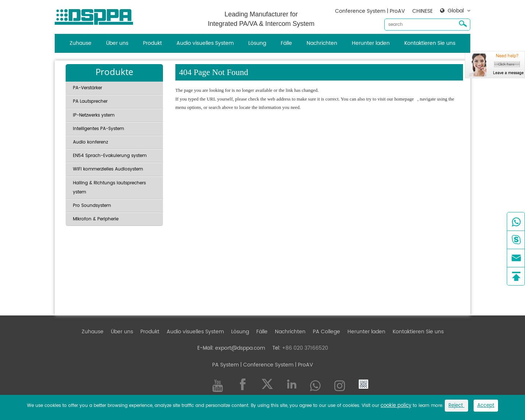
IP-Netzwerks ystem (94, 115)
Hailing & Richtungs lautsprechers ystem (109, 188)
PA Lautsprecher (90, 101)
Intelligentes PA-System (98, 129)
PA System (225, 365)
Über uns (117, 43)
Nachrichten (322, 43)
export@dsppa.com (240, 348)
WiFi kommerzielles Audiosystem (108, 169)
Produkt (152, 43)
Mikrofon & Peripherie (96, 219)
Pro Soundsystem (92, 206)
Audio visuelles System (205, 43)
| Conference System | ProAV (276, 365)
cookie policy (396, 406)
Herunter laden (371, 43)
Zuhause (81, 43)
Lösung (257, 43)
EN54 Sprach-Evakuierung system (110, 156)
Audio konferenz (90, 142)
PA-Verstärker (87, 88)
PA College (326, 332)
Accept (486, 406)
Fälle (286, 43)
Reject (456, 406)
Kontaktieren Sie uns (430, 43)
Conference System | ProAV (370, 11)
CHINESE (423, 11)
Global (456, 11)
